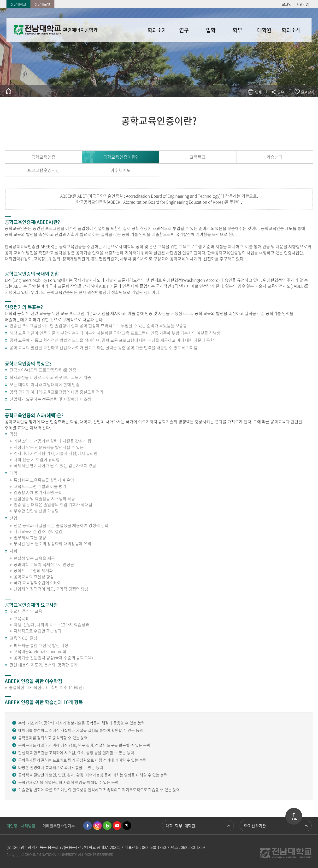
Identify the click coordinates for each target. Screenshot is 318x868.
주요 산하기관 (255, 826)
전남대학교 (18, 4)
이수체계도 (121, 170)
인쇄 (259, 92)
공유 (281, 92)
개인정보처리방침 (21, 826)
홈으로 (8, 91)
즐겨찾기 (308, 92)
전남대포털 (42, 4)
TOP (294, 819)
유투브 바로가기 (117, 826)
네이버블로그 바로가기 (107, 826)
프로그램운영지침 (43, 170)
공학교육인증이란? (120, 157)
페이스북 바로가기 (88, 826)
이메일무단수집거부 (59, 826)
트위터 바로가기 (127, 826)
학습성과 (275, 157)
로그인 (287, 4)
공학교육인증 (43, 157)
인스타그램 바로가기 (97, 826)
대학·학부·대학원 (180, 826)
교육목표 (198, 157)
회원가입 (303, 4)
